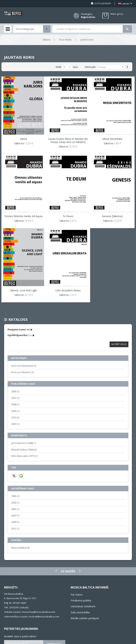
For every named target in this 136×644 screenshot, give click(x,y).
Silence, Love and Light (24, 290)
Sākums (46, 40)
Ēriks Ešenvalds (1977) (25, 456)
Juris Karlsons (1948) (24, 443)
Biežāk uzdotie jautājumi (85, 618)
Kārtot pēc (90, 67)
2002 (15, 503)
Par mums (77, 595)
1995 (15, 496)
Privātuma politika (81, 600)
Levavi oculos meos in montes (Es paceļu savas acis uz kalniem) (68, 140)
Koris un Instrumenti (24, 366)
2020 (15, 424)
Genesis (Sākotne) (112, 216)
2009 (15, 411)
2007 (15, 398)
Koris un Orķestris (22, 372)
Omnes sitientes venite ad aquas (24, 216)
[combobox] (87, 29)
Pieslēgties (87, 14)
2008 (15, 404)
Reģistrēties (88, 17)
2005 (15, 391)
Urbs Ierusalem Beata (68, 290)
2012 (15, 417)
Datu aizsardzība (80, 612)
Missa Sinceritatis (112, 139)
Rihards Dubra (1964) (24, 449)
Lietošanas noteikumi (83, 606)
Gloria (24, 139)
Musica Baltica (20, 548)
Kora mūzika (65, 40)
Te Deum (68, 216)
